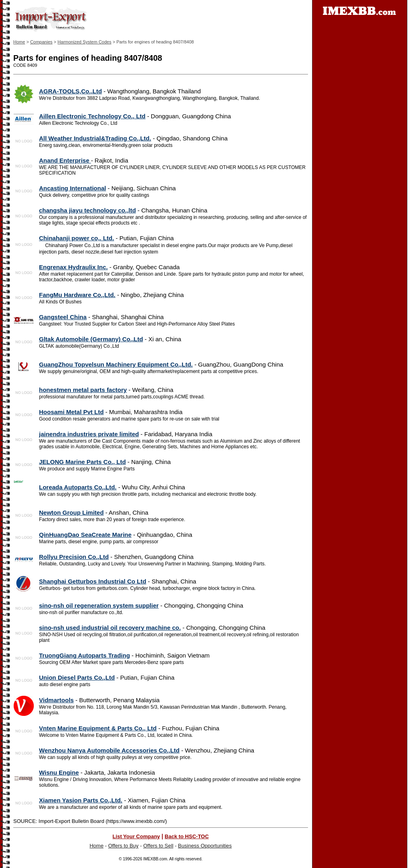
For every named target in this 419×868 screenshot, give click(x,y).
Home (19, 42)
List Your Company (136, 836)
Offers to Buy (123, 846)
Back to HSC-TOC (187, 836)
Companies (41, 42)
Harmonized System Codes (84, 42)
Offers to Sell (158, 846)
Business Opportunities (205, 846)
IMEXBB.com (155, 859)
